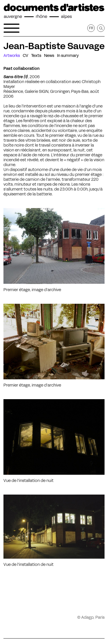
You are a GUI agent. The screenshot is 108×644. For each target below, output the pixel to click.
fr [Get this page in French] (91, 28)
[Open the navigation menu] (12, 28)
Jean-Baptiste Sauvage (54, 46)
